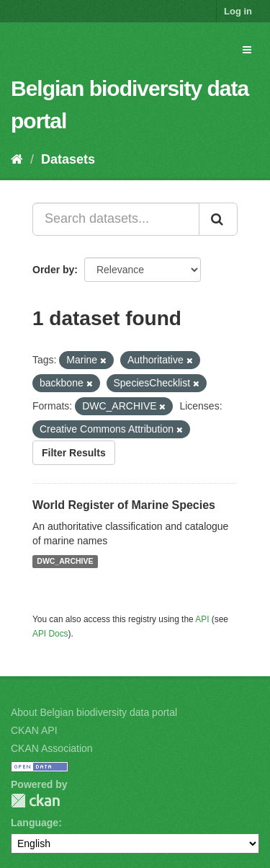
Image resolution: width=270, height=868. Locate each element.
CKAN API (34, 730)
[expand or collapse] (247, 50)
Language (35, 823)
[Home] (17, 159)
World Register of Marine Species (124, 505)
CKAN (35, 801)
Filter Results (74, 453)
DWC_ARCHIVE (65, 562)
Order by (53, 270)
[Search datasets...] (116, 219)
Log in (238, 11)
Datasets (68, 159)
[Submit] (218, 219)
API (202, 619)
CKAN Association (52, 748)
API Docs (50, 634)
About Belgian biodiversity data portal (94, 712)
